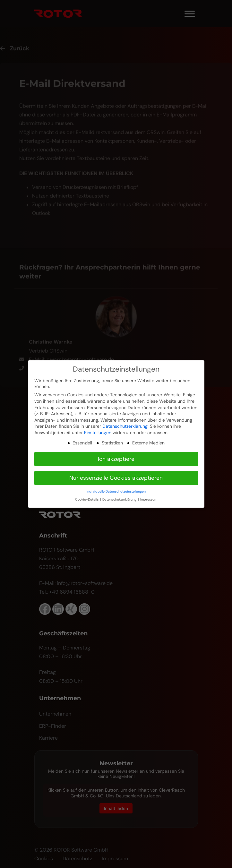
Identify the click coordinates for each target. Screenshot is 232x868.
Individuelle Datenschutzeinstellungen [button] (116, 491)
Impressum (149, 499)
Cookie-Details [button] (87, 499)
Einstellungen (98, 433)
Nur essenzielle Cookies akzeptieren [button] (116, 478)
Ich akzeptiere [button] (116, 459)
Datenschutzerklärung (125, 426)
